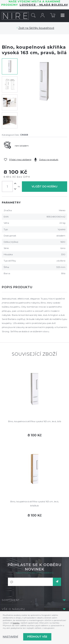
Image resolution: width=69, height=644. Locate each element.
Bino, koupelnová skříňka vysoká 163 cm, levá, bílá (35, 421)
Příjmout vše (37, 637)
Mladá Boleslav (53, 5)
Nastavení (10, 637)
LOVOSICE (29, 5)
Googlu (16, 623)
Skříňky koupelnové (42, 28)
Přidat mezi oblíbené (20, 159)
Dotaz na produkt (49, 159)
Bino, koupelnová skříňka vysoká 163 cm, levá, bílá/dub (35, 503)
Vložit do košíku (45, 186)
